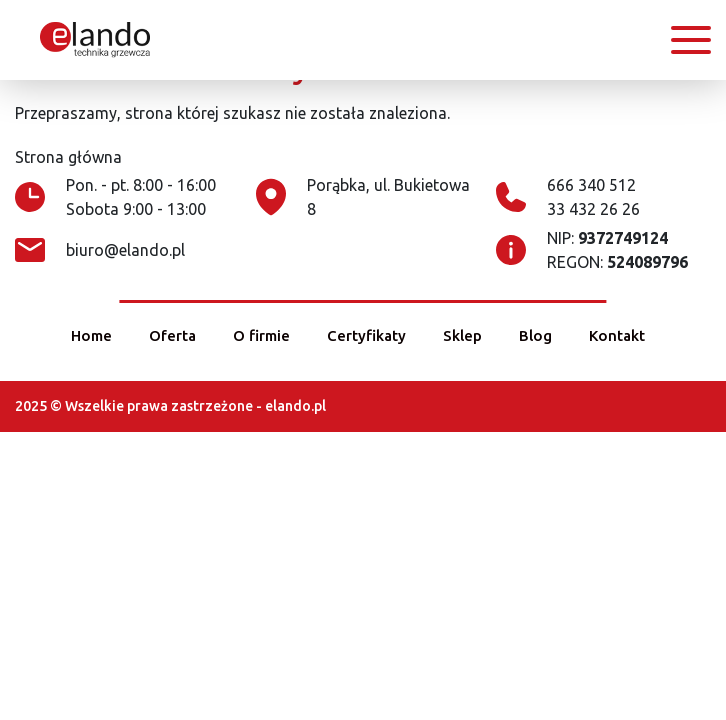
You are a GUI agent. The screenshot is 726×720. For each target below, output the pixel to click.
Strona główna (68, 157)
